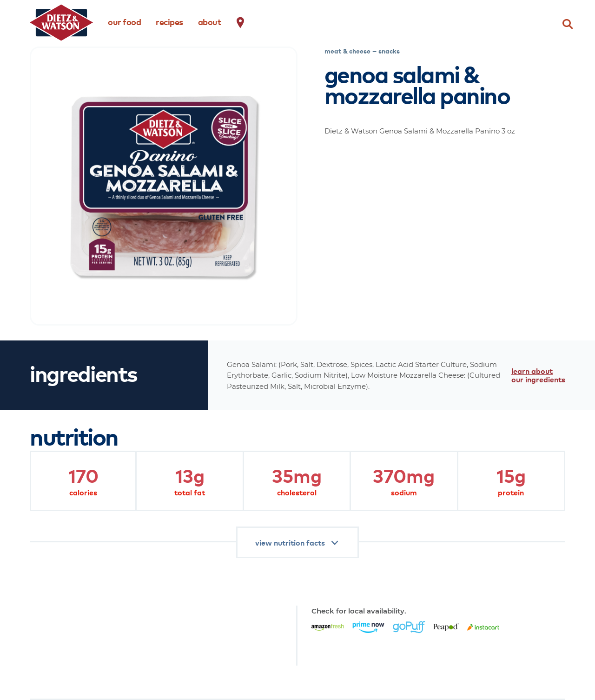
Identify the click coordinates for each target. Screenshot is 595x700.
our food (124, 22)
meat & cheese (347, 51)
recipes (169, 22)
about (210, 22)
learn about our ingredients (538, 375)
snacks (389, 51)
